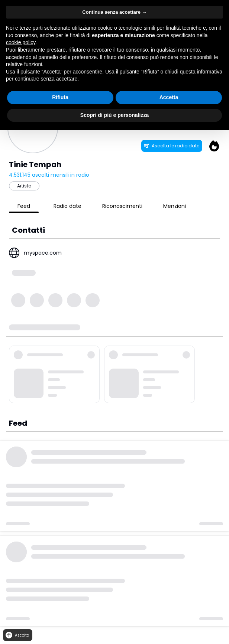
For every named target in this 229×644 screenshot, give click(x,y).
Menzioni (175, 206)
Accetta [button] (169, 97)
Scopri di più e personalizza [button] (115, 115)
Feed (24, 206)
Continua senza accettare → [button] (114, 12)
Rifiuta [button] (60, 97)
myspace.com (43, 253)
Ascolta (17, 635)
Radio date (67, 206)
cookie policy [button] (21, 42)
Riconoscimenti (122, 206)
